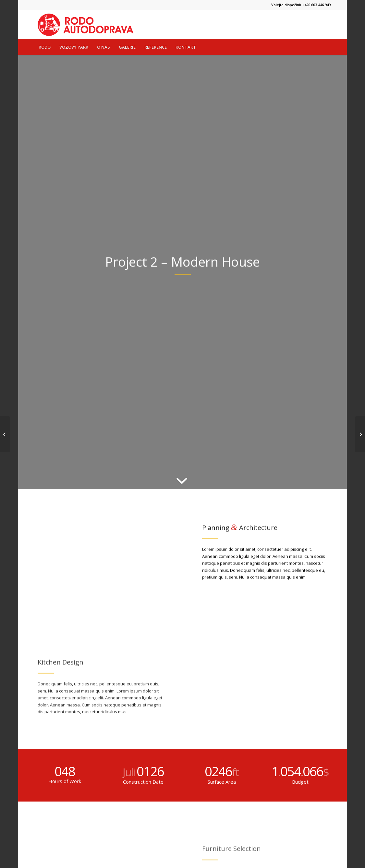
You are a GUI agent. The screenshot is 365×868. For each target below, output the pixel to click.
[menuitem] (45, 47)
